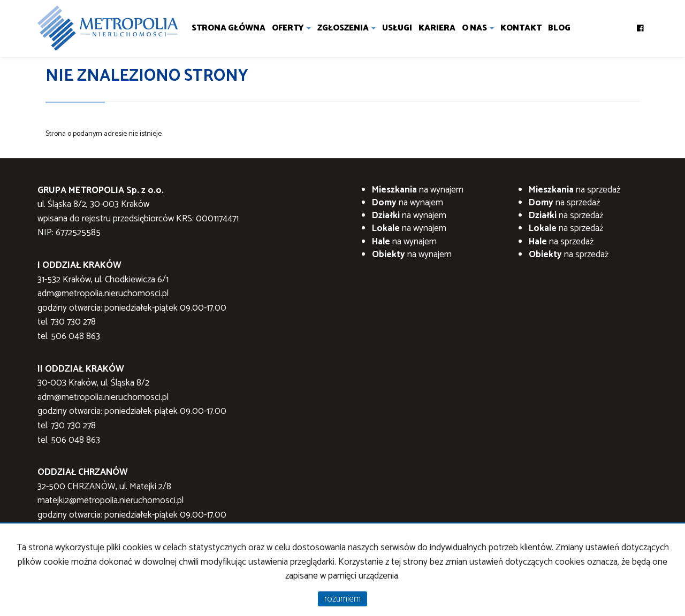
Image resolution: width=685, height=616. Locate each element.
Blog (559, 28)
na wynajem (418, 190)
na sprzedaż (574, 190)
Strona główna (229, 28)
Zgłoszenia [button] (347, 28)
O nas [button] (478, 28)
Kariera (437, 28)
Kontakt (521, 28)
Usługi (397, 28)
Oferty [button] (291, 28)
